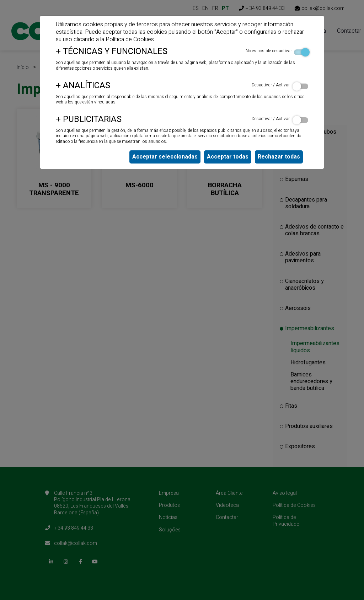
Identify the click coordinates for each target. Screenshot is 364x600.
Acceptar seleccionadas (165, 157)
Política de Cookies (130, 39)
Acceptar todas (228, 157)
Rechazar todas (279, 157)
